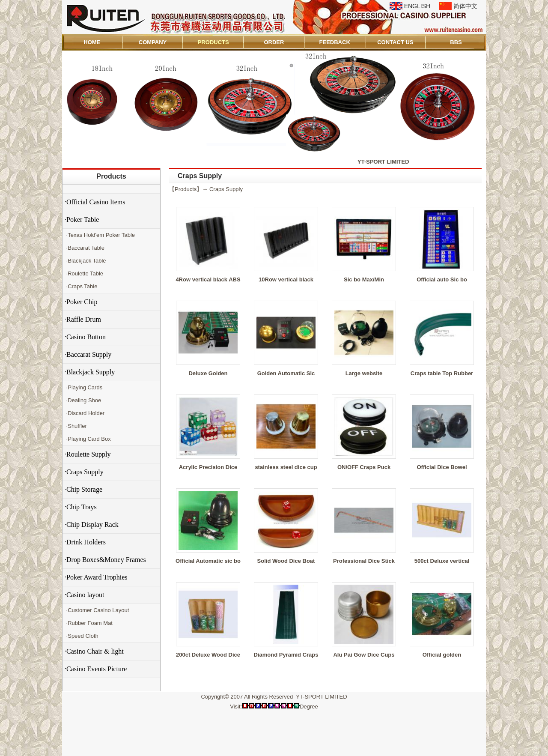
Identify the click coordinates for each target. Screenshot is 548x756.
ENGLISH (417, 6)
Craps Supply (226, 189)
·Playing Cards (83, 387)
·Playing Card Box (88, 439)
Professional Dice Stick (364, 561)
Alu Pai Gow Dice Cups (364, 655)
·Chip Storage (83, 489)
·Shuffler (76, 426)
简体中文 (465, 6)
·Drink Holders (85, 542)
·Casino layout (84, 595)
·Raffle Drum (83, 319)
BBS (456, 42)
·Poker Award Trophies (96, 577)
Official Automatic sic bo (208, 561)
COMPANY (153, 42)
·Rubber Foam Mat (89, 623)
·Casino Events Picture (96, 669)
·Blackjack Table (85, 261)
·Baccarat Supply (88, 354)
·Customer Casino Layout (97, 610)
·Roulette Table (84, 273)
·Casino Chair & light (94, 651)
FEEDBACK (335, 42)
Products (111, 176)
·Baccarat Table (85, 248)
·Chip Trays (81, 507)
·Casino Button (85, 337)
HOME (92, 42)
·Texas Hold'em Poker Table (100, 235)
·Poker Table (82, 220)
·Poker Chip (81, 302)
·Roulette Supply (88, 454)
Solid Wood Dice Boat (286, 561)
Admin (74, 748)
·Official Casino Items (95, 202)
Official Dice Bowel (442, 467)
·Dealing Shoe (83, 400)
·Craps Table (81, 286)
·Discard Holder (85, 413)
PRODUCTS (213, 42)
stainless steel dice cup (286, 467)
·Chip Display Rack (92, 524)
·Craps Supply (84, 472)
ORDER (274, 42)
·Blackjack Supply (90, 372)
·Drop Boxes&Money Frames (105, 560)
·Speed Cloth (82, 636)
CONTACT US (395, 42)
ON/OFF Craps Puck (364, 467)
